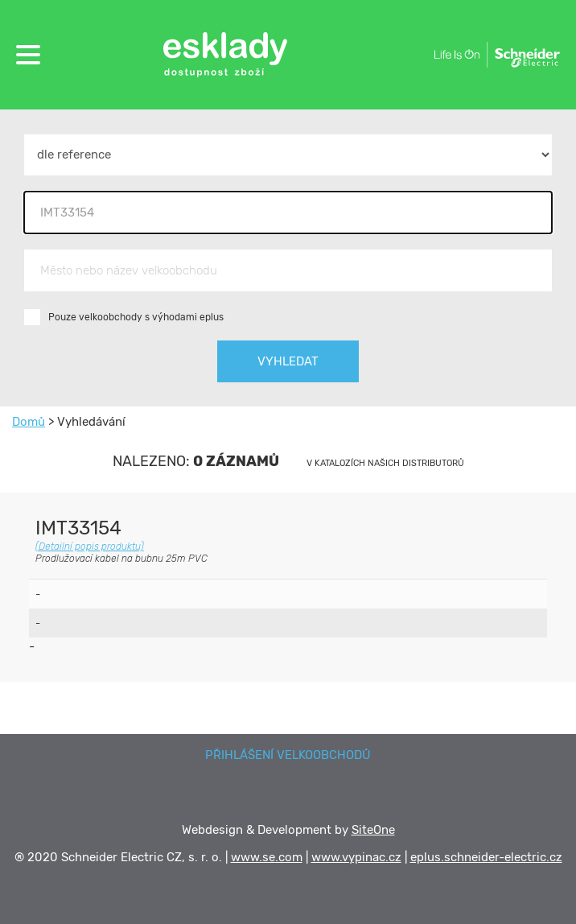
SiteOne (373, 830)
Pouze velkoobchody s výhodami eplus (136, 317)
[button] (28, 55)
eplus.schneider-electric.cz (486, 857)
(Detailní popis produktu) (90, 547)
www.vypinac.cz (356, 857)
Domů (29, 422)
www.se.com (267, 857)
